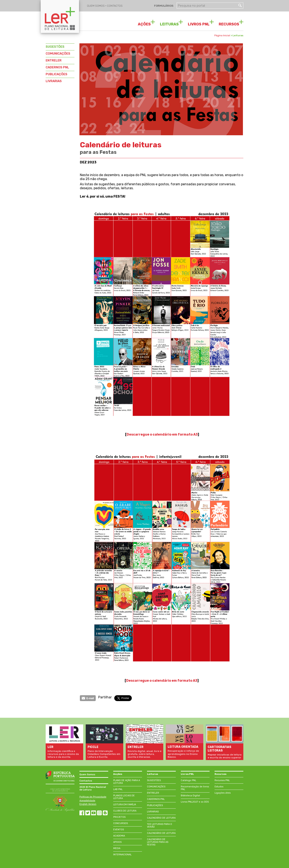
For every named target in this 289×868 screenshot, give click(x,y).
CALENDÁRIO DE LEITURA (161, 818)
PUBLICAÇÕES (57, 74)
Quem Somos (87, 775)
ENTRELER (54, 60)
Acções (118, 774)
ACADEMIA (119, 836)
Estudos (219, 787)
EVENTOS (119, 830)
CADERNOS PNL (57, 67)
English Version (88, 804)
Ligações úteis (223, 793)
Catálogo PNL (188, 780)
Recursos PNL (222, 780)
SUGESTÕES (55, 47)
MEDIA (117, 848)
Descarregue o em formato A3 (162, 681)
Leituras (153, 774)
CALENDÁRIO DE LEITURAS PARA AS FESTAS (158, 842)
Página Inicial (222, 35)
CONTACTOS (115, 6)
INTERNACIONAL (122, 855)
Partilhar (105, 697)
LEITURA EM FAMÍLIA (125, 805)
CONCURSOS (121, 823)
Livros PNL (187, 774)
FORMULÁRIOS (163, 6)
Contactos (86, 781)
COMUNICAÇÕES (58, 54)
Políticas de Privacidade (93, 797)
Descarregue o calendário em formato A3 (162, 434)
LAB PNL (118, 789)
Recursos (221, 774)
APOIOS (117, 842)
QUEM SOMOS (96, 6)
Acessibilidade (87, 801)
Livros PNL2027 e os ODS (195, 802)
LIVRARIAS (54, 81)
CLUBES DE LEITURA (125, 811)
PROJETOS (119, 817)
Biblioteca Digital (190, 796)
